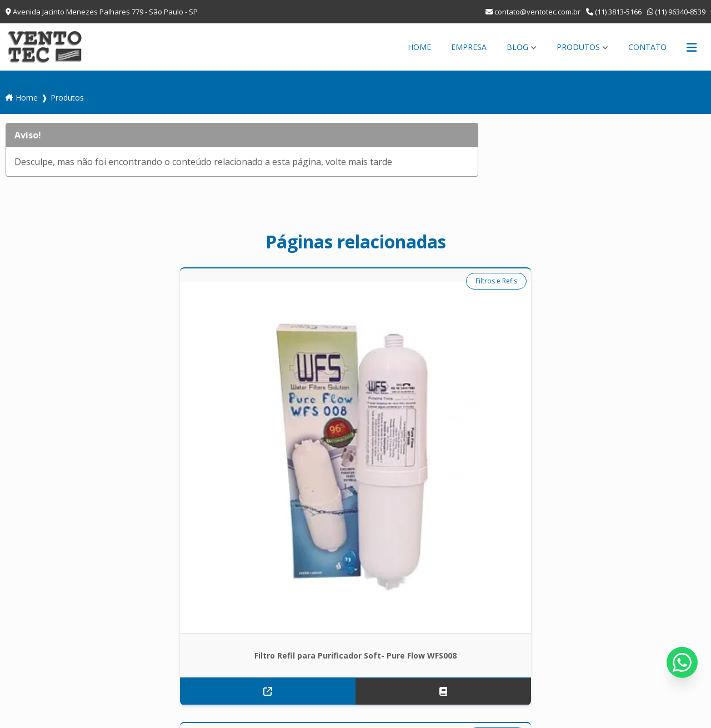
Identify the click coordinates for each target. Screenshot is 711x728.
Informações (599, 569)
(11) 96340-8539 (676, 12)
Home (419, 47)
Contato (647, 47)
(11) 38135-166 (48, 641)
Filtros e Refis (134, 281)
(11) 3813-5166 (614, 12)
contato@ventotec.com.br (533, 12)
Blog (517, 47)
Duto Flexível (313, 281)
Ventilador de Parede (479, 281)
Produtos (578, 47)
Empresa (469, 47)
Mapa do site (660, 569)
